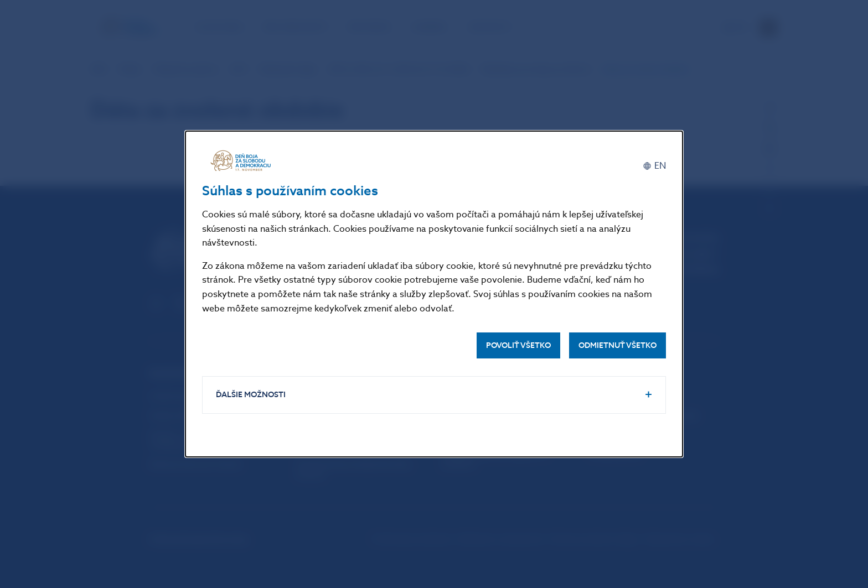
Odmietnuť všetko (618, 345)
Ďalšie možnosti (251, 395)
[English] (654, 166)
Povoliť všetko (518, 345)
